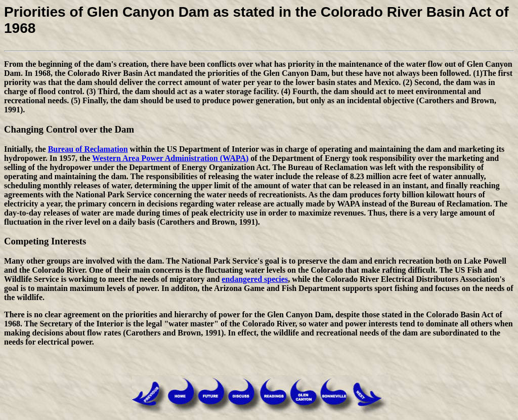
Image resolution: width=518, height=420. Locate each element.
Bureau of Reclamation (88, 149)
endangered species (255, 279)
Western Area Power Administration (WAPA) (170, 158)
